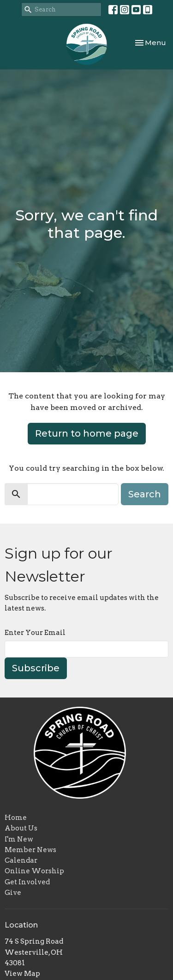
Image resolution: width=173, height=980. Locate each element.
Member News (30, 850)
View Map (22, 974)
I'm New (19, 839)
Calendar (21, 860)
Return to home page (87, 433)
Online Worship (34, 871)
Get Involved (27, 882)
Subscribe (36, 668)
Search (145, 494)
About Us (21, 828)
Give (13, 893)
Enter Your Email (35, 633)
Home (16, 818)
